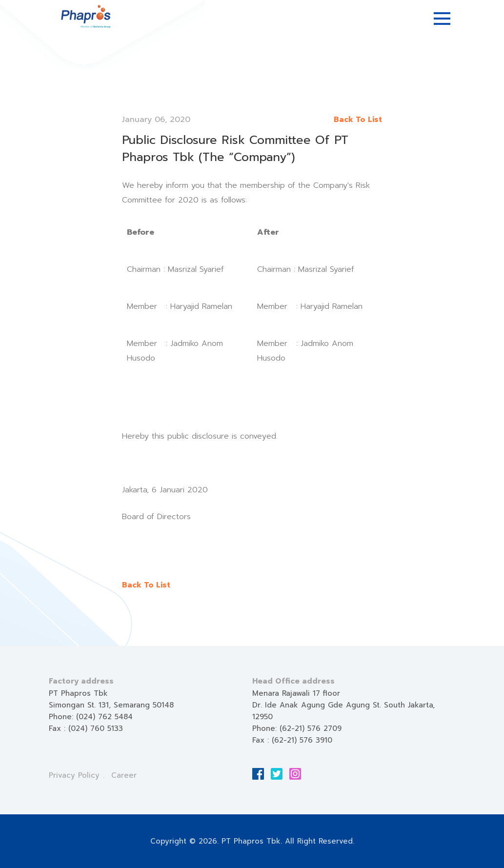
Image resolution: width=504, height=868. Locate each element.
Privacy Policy (74, 775)
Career (124, 775)
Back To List (358, 120)
